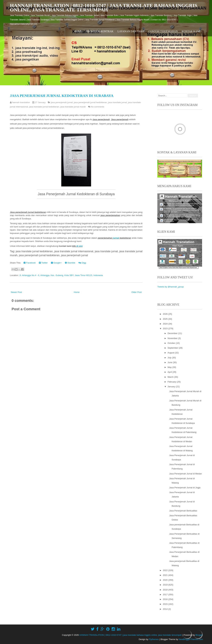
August (171, 353)
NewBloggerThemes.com (191, 639)
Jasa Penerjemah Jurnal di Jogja (185, 488)
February (172, 382)
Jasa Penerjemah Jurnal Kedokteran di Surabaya (62, 96)
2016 (166, 599)
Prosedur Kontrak (100, 31)
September (173, 348)
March (171, 377)
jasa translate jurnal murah (73, 107)
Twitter (43, 263)
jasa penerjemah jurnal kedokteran (90, 102)
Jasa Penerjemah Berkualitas (183, 511)
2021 (166, 575)
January (172, 387)
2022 (166, 570)
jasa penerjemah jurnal (62, 102)
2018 (166, 590)
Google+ (56, 263)
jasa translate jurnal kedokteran (44, 107)
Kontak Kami (191, 31)
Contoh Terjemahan (163, 31)
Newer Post (16, 292)
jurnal (116, 238)
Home (78, 31)
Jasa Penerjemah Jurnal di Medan (185, 474)
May (170, 367)
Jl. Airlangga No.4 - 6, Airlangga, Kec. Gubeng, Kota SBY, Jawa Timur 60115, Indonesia (61, 275)
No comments (98, 107)
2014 (166, 609)
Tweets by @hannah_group (171, 287)
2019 (166, 585)
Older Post (137, 292)
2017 (166, 594)
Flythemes (154, 639)
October (172, 343)
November (173, 338)
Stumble (70, 263)
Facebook (30, 263)
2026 (166, 314)
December (173, 333)
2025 (166, 319)
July (170, 358)
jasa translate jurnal (118, 102)
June (170, 362)
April (170, 372)
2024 (166, 324)
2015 (166, 604)
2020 (166, 580)
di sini (79, 246)
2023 (166, 329)
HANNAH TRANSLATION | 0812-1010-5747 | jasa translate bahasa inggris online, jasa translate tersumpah (104, 8)
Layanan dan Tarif (131, 31)
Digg (82, 263)
